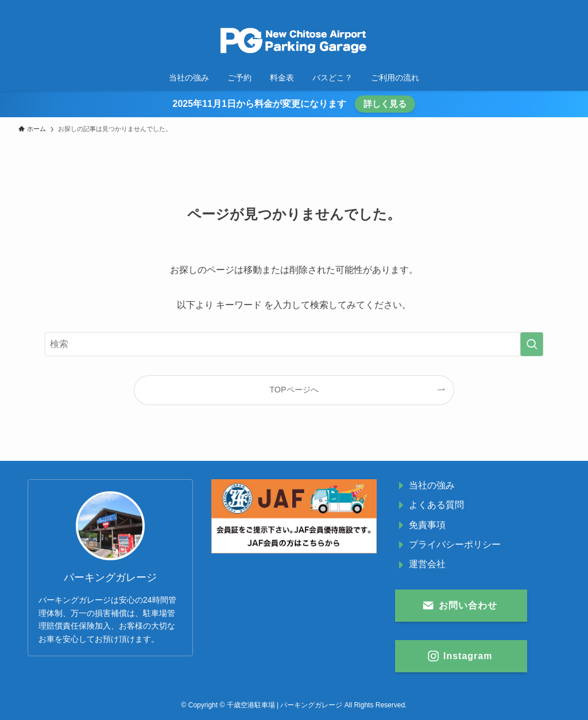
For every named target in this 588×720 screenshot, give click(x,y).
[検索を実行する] (532, 344)
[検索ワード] (294, 344)
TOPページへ (294, 390)
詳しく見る (385, 104)
